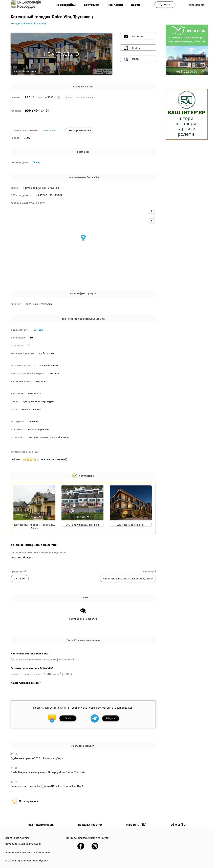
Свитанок (20, 578)
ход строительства (80, 130)
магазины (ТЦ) (136, 825)
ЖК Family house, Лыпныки (83, 525)
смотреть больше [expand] (22, 558)
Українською (197, 5)
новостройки (66, 5)
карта (135, 5)
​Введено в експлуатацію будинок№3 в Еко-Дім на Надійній (47, 786)
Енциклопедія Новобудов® (32, 860)
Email (68, 718)
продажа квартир (90, 825)
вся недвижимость (41, 825)
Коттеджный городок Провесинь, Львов (34, 526)
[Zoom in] (152, 211)
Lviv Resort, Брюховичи (131, 525)
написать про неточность (80, 97)
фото (131, 59)
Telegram (111, 718)
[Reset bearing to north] (152, 221)
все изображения (25, 71)
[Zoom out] (152, 216)
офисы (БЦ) (179, 825)
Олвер (37, 162)
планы (132, 48)
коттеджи (92, 5)
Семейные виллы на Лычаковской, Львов (128, 578)
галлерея (134, 36)
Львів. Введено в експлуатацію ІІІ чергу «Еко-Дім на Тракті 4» (48, 772)
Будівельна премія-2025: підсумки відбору (37, 758)
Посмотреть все (24, 801)
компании (115, 5)
